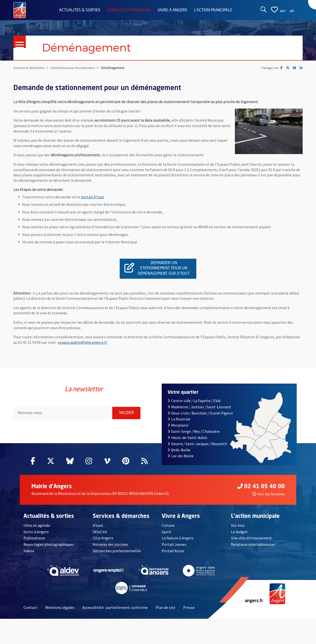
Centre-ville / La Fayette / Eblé (194, 401)
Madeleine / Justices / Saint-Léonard (199, 407)
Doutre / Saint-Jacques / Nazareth (197, 444)
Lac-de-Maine (181, 456)
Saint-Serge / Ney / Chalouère (194, 431)
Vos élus (238, 525)
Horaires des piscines (110, 544)
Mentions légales (60, 607)
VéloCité (100, 532)
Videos (29, 551)
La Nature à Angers (178, 538)
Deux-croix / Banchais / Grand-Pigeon (200, 413)
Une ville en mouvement (251, 538)
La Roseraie (179, 419)
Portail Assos (173, 551)
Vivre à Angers (172, 10)
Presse (189, 607)
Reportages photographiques (49, 544)
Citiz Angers (103, 538)
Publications (34, 538)
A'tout (98, 525)
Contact (30, 607)
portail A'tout (92, 197)
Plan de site (165, 607)
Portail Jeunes (174, 544)
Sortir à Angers (36, 532)
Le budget (239, 532)
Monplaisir (178, 425)
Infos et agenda (37, 525)
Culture (168, 525)
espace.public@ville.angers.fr (83, 342)
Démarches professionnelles (117, 551)
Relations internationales (253, 544)
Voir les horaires (269, 494)
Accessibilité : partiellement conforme (115, 607)
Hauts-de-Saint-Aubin (187, 438)
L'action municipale (213, 10)
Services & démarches (129, 10)
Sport (167, 532)
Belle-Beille (179, 450)
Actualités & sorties (80, 10)
